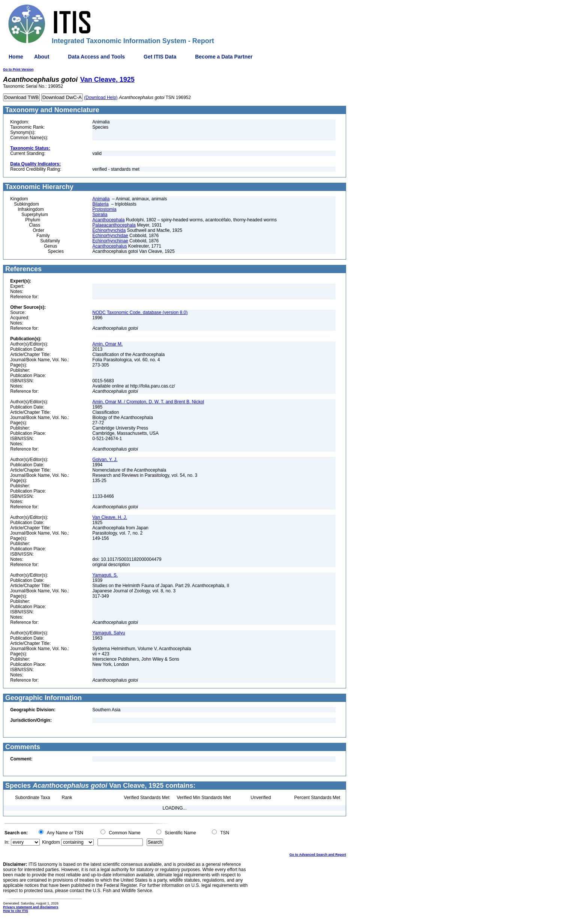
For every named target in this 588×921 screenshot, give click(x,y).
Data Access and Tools (96, 57)
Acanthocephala (108, 220)
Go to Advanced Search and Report (318, 855)
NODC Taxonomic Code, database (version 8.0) (140, 313)
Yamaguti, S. (105, 575)
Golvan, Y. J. (105, 460)
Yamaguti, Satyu (109, 633)
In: (7, 842)
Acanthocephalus (109, 246)
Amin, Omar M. (107, 344)
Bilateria (100, 204)
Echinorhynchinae (110, 241)
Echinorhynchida (109, 230)
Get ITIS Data (160, 57)
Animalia (101, 199)
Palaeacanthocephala (114, 225)
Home (16, 57)
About (42, 57)
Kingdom (51, 842)
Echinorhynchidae (110, 236)
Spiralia (100, 215)
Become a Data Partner (224, 57)
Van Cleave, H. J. (109, 517)
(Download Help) (101, 98)
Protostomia (104, 209)
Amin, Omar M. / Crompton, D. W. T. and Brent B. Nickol (148, 402)
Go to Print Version (18, 69)
